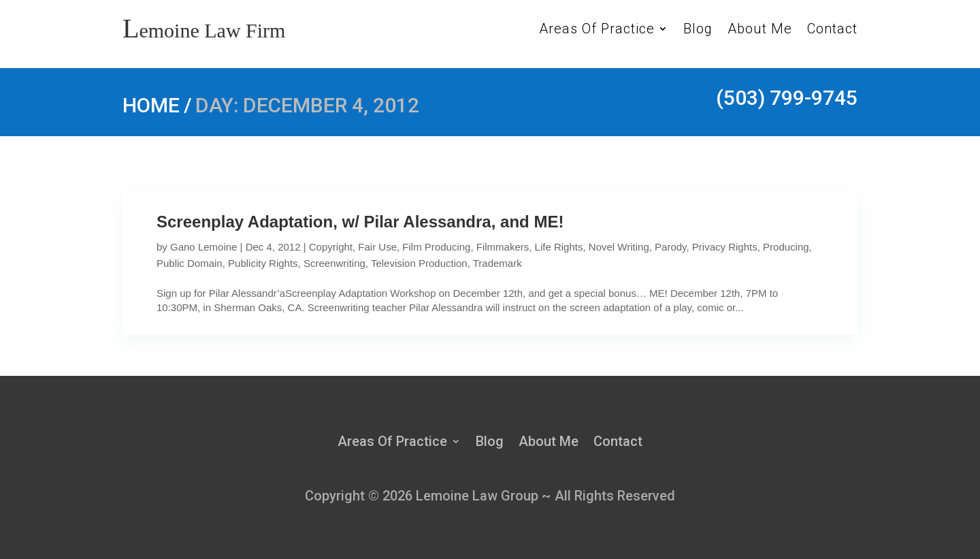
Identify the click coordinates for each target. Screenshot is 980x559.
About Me (760, 30)
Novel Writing (619, 247)
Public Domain (190, 263)
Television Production (419, 263)
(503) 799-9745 (787, 98)
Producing (786, 247)
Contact (832, 30)
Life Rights (559, 247)
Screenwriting (334, 263)
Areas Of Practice (597, 30)
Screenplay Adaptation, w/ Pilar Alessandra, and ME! (360, 222)
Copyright (331, 247)
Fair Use (377, 247)
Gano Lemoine (203, 247)
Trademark (497, 263)
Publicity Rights (263, 263)
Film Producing (436, 247)
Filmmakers (503, 247)
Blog (698, 30)
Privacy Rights (725, 247)
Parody (670, 247)
